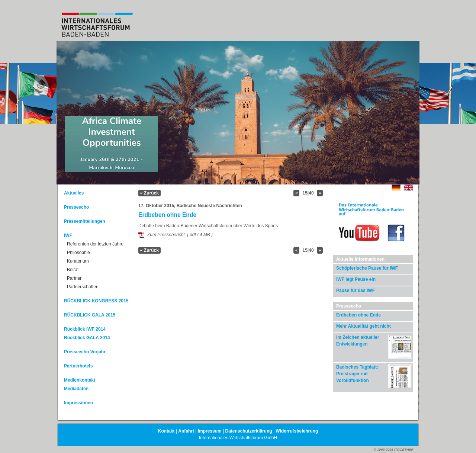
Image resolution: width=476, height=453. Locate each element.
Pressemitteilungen (85, 221)
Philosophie (78, 253)
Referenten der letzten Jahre (95, 244)
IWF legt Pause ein (356, 279)
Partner (74, 278)
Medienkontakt (80, 380)
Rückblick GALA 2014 (87, 338)
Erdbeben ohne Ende (358, 315)
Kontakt (166, 431)
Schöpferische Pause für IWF (367, 268)
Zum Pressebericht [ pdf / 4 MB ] (180, 235)
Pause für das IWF (356, 290)
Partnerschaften (83, 287)
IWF (68, 235)
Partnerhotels (78, 366)
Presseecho (76, 207)
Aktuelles (74, 193)
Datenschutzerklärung (249, 431)
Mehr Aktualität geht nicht (364, 326)
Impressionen (78, 403)
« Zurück (149, 193)
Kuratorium (78, 261)
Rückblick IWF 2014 (85, 329)
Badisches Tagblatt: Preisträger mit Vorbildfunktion (357, 374)
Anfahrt (186, 431)
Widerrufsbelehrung (297, 431)
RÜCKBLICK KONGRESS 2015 (96, 301)
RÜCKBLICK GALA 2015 (90, 315)
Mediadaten (76, 389)
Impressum (210, 431)
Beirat (73, 270)
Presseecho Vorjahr (85, 352)
